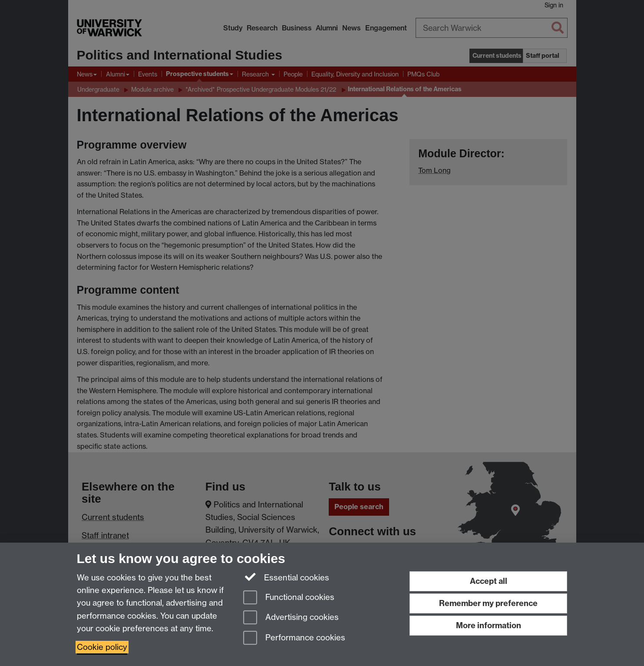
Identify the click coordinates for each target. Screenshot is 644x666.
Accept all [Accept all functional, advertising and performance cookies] (489, 581)
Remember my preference (488, 603)
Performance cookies (294, 638)
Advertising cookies (291, 618)
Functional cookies (289, 598)
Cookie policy (102, 647)
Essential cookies (286, 577)
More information (489, 625)
